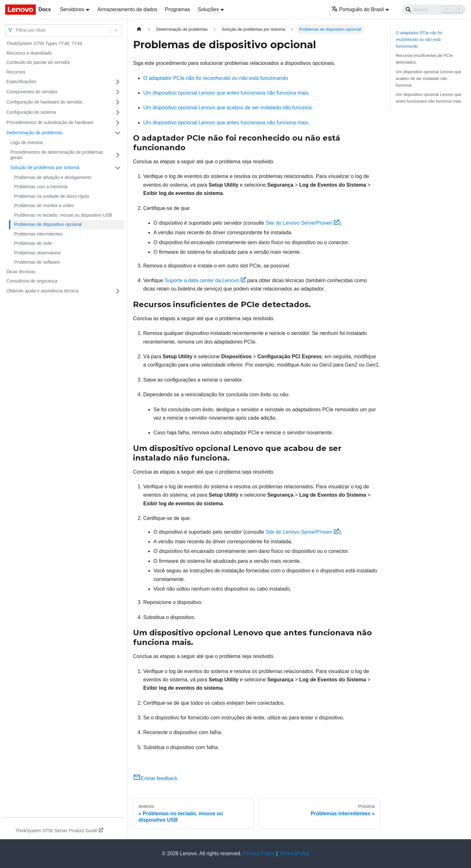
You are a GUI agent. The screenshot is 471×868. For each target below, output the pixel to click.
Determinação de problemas (35, 133)
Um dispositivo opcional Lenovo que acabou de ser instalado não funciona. (228, 108)
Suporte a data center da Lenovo (205, 280)
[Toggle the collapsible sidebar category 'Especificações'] (118, 82)
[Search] (434, 10)
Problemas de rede (33, 243)
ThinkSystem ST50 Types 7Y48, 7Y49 (44, 43)
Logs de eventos (27, 143)
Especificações (21, 81)
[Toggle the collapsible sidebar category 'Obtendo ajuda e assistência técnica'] (118, 291)
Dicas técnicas (21, 272)
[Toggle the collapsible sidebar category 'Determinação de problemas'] (118, 133)
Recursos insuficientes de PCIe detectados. (424, 59)
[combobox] (16, 30)
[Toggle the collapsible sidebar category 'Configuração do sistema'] (118, 112)
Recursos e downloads (29, 53)
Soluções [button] (208, 9)
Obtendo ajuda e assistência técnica (42, 291)
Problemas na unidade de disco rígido (52, 196)
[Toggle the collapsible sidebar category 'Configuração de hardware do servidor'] (118, 102)
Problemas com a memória (41, 187)
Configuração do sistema (31, 112)
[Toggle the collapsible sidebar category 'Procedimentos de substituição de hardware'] (118, 123)
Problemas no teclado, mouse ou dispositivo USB (63, 215)
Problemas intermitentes (38, 234)
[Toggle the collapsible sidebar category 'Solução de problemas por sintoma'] (118, 168)
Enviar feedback (155, 778)
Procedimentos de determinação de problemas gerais (57, 155)
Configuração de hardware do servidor (44, 102)
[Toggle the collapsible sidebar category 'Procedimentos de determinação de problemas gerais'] (118, 155)
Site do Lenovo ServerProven (302, 223)
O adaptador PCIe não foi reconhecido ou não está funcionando (216, 78)
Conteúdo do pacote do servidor (38, 62)
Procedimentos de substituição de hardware (50, 122)
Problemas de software (37, 262)
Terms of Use (294, 853)
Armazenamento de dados (127, 9)
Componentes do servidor (32, 92)
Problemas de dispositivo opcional (48, 224)
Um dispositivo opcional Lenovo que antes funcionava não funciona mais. (226, 93)
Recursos (16, 72)
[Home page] (139, 29)
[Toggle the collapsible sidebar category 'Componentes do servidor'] (118, 92)
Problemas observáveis (37, 253)
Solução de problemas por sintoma (45, 167)
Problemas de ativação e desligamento (53, 177)
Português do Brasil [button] (358, 9)
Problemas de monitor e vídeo (44, 205)
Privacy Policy (259, 853)
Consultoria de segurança (32, 281)
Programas (177, 9)
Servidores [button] (72, 9)
